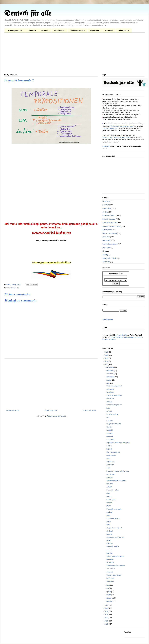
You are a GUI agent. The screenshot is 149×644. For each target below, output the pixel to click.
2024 (106, 358)
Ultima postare (123, 30)
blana (108, 515)
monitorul (110, 572)
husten (109, 522)
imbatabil (110, 430)
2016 (106, 621)
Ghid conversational (110, 233)
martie (109, 595)
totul (108, 525)
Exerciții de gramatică (110, 223)
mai (108, 589)
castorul (109, 411)
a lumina (109, 421)
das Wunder (111, 474)
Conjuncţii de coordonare (115, 537)
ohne (108, 493)
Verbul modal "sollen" (114, 575)
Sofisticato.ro (107, 137)
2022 (106, 365)
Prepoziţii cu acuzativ (114, 509)
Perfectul (110, 433)
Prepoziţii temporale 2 (114, 395)
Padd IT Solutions (116, 337)
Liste (104, 251)
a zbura (109, 487)
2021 (106, 605)
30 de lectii (106, 201)
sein (108, 417)
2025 (106, 355)
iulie (108, 383)
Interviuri (109, 30)
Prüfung (105, 255)
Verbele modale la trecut (115, 556)
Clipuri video (95, 30)
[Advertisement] (74, 54)
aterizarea (110, 581)
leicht (108, 408)
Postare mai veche (90, 410)
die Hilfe (109, 427)
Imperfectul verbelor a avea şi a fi (118, 443)
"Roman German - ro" (110, 128)
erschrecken (111, 569)
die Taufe (110, 503)
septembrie (111, 377)
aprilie (109, 592)
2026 (106, 352)
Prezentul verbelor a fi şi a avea (118, 471)
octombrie (110, 374)
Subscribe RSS (108, 320)
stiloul (108, 506)
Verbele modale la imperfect (116, 480)
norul (108, 468)
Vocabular (45, 30)
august (109, 380)
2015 (106, 624)
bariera (109, 496)
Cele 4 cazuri (111, 499)
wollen (109, 540)
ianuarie (110, 601)
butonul (109, 449)
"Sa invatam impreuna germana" (122, 126)
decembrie (110, 367)
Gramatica (32, 30)
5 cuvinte (106, 205)
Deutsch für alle (28, 14)
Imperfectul (110, 462)
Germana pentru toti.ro (122, 137)
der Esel (109, 512)
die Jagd (109, 531)
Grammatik (15, 288)
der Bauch (110, 465)
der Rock (110, 436)
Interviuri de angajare (110, 244)
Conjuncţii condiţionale (114, 528)
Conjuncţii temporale (114, 424)
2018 (106, 615)
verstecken (110, 389)
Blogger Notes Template (133, 337)
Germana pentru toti (15, 30)
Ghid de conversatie (77, 30)
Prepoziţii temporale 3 (114, 386)
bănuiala (109, 544)
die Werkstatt (111, 455)
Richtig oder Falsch (109, 258)
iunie (108, 585)
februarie (110, 598)
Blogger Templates (109, 339)
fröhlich (109, 446)
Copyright (106, 146)
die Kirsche (110, 578)
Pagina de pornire (51, 410)
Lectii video (106, 248)
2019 (106, 611)
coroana (109, 402)
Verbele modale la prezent (116, 566)
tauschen (110, 484)
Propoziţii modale (113, 490)
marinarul (110, 477)
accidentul (110, 562)
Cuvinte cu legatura (109, 215)
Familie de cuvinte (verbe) (112, 226)
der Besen (110, 559)
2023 (106, 362)
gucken (109, 550)
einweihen (110, 399)
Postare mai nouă (13, 410)
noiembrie (110, 371)
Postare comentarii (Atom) (56, 416)
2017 (106, 618)
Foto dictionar (59, 30)
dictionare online (116, 273)
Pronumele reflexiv (113, 518)
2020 (106, 608)
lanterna (109, 534)
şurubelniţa (110, 392)
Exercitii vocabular (109, 219)
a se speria (110, 440)
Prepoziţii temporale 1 (114, 405)
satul (108, 458)
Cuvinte (105, 212)
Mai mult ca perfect (113, 452)
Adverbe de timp (112, 414)
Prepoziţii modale (113, 547)
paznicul (109, 553)
